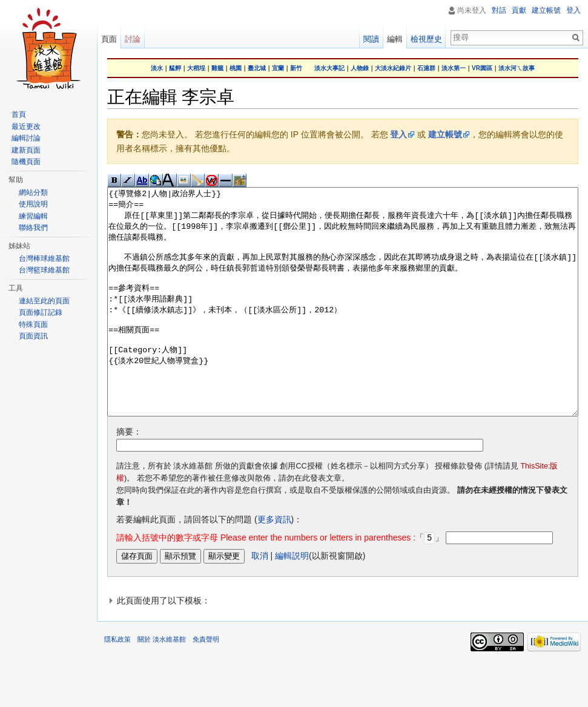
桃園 (236, 68)
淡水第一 (454, 68)
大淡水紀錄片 (393, 68)
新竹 (296, 68)
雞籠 (217, 68)
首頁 (19, 114)
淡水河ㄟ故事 (517, 68)
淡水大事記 (329, 68)
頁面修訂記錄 (41, 312)
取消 (260, 600)
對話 (499, 10)
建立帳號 (445, 134)
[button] (343, 645)
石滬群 (426, 68)
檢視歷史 (426, 39)
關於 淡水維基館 (162, 684)
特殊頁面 (33, 324)
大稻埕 (196, 68)
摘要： (129, 477)
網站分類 (33, 192)
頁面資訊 (33, 336)
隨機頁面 (26, 162)
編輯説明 (292, 600)
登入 (398, 134)
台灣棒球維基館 (44, 258)
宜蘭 (278, 68)
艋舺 (175, 68)
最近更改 (26, 127)
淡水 (157, 68)
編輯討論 (26, 138)
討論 (133, 39)
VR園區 (482, 68)
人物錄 (360, 68)
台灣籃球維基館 (44, 270)
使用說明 (33, 204)
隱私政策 (117, 684)
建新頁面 (26, 150)
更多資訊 (274, 565)
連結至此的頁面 (44, 301)
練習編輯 (33, 216)
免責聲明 (206, 684)
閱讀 (371, 39)
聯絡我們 (33, 228)
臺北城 (257, 68)
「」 (280, 583)
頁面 (109, 39)
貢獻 (519, 10)
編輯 (395, 39)
